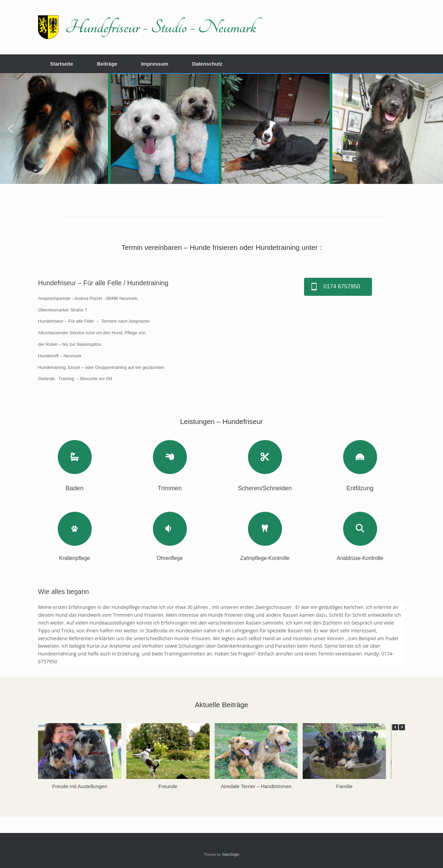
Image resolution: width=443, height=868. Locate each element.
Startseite (61, 64)
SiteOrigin (231, 854)
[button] (11, 129)
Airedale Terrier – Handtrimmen (256, 786)
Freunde (168, 786)
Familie (344, 786)
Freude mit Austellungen (80, 786)
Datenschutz (207, 64)
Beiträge (107, 64)
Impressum (155, 64)
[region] (221, 129)
